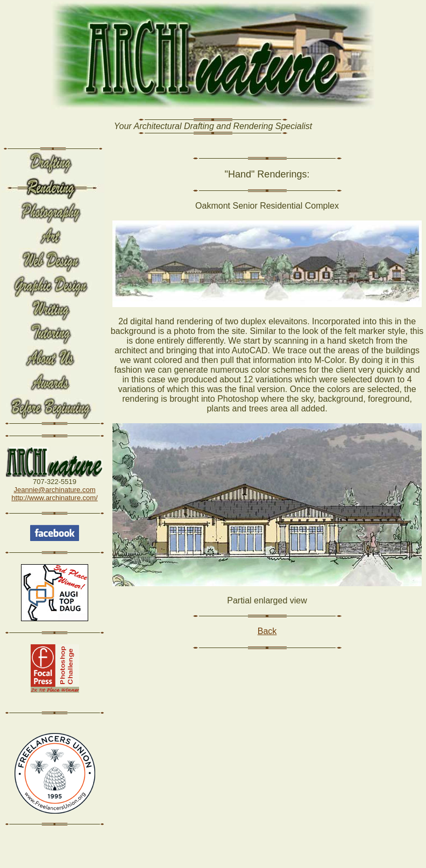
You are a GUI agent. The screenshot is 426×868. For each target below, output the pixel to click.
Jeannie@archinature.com (55, 490)
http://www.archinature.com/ (54, 498)
